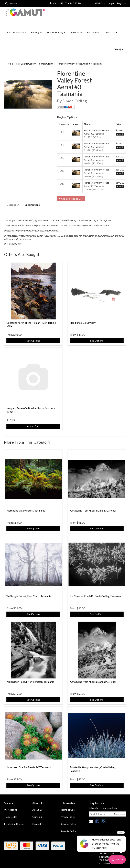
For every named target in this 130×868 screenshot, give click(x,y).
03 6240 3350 (72, 3)
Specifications (32, 205)
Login (111, 3)
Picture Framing (56, 32)
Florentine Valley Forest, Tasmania (26, 511)
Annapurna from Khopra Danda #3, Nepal (93, 682)
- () (119, 49)
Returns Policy (68, 824)
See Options (33, 341)
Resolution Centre (14, 824)
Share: (66, 107)
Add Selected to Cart (71, 199)
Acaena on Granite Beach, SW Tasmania (29, 767)
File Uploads (93, 32)
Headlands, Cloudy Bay (83, 323)
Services (76, 32)
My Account (10, 810)
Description (13, 205)
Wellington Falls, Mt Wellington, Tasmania (30, 682)
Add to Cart (33, 426)
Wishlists (100, 3)
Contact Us (38, 824)
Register (121, 3)
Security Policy (68, 831)
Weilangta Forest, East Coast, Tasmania (29, 596)
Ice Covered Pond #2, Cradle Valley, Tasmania (95, 596)
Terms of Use (68, 810)
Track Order (10, 817)
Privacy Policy (68, 817)
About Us (111, 32)
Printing (36, 32)
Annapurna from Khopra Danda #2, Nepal (93, 511)
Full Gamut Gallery (16, 32)
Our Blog (37, 817)
